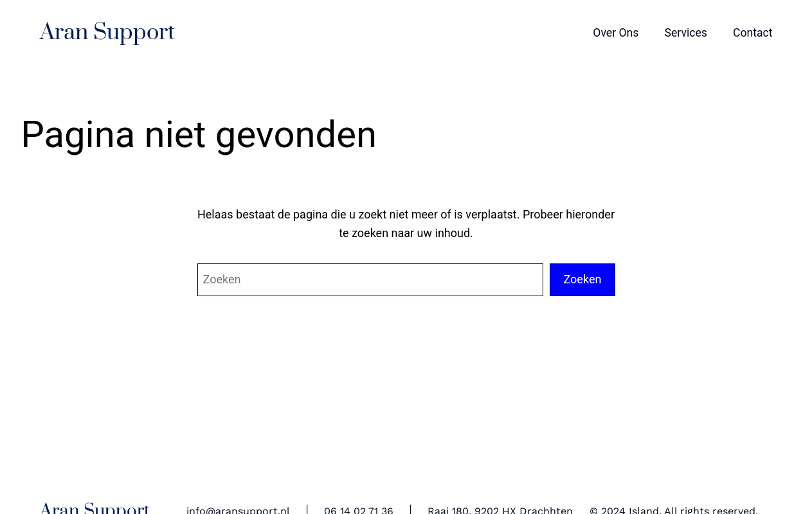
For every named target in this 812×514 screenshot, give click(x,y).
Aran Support (107, 33)
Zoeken (582, 279)
